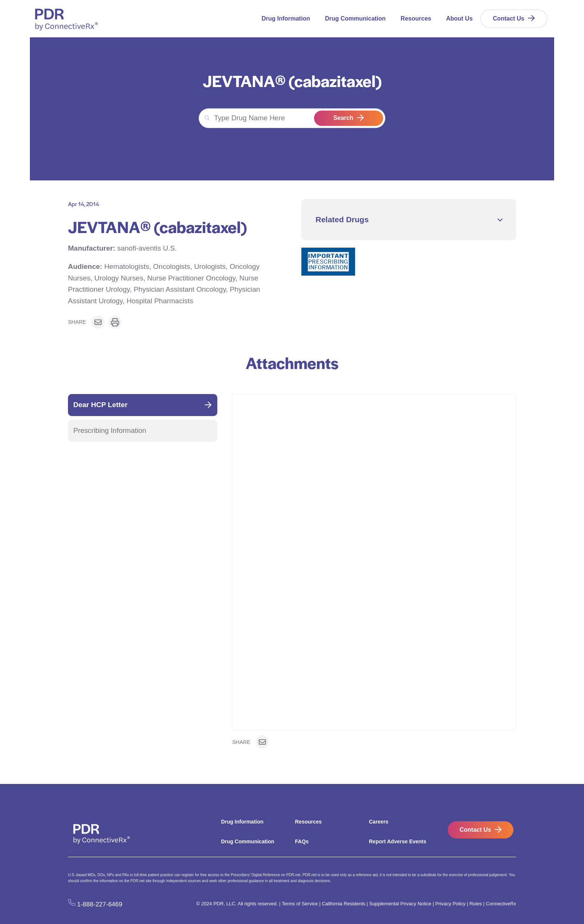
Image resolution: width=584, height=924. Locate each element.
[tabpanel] (374, 572)
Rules (476, 904)
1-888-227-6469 (100, 904)
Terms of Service (300, 904)
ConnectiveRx (501, 904)
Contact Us (509, 18)
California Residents (344, 904)
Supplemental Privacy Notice (400, 904)
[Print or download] (115, 322)
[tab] (143, 405)
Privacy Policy (451, 904)
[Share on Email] (98, 322)
